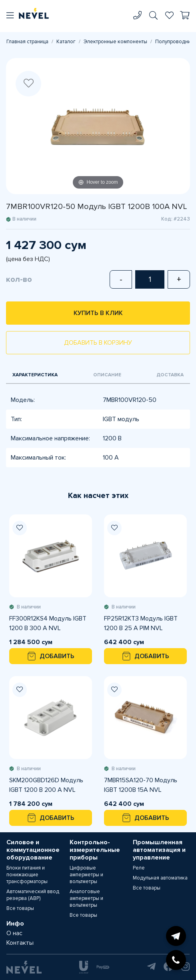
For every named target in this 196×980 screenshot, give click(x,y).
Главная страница (27, 42)
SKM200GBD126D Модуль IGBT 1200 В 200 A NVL (46, 785)
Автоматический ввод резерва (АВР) (33, 895)
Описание (107, 375)
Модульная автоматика (160, 878)
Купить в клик (98, 313)
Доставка (170, 375)
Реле (139, 868)
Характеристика (35, 375)
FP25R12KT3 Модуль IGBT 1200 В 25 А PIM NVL (141, 623)
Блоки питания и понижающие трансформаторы (27, 875)
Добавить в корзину (98, 343)
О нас (14, 933)
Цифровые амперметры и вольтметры (86, 875)
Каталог (66, 42)
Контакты (20, 943)
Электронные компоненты (115, 42)
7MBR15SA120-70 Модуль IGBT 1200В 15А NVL (141, 785)
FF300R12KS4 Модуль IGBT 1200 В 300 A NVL (48, 623)
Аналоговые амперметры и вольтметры (86, 898)
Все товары (20, 908)
